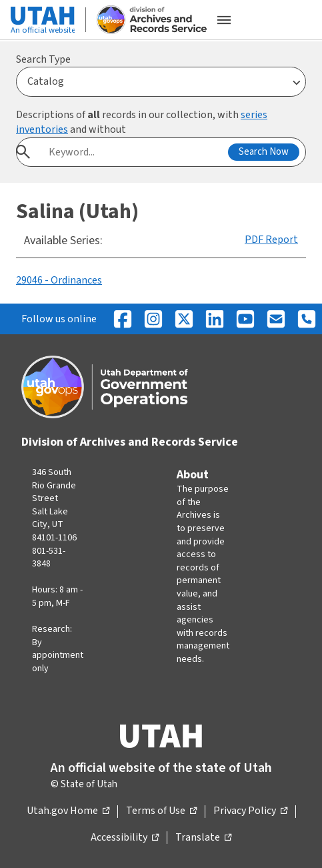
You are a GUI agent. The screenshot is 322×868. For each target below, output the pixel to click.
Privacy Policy (250, 811)
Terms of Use (161, 811)
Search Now (264, 152)
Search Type (43, 59)
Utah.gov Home (68, 811)
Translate (203, 838)
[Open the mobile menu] (224, 20)
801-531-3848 (49, 558)
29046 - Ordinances (59, 280)
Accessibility (125, 838)
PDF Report (271, 240)
